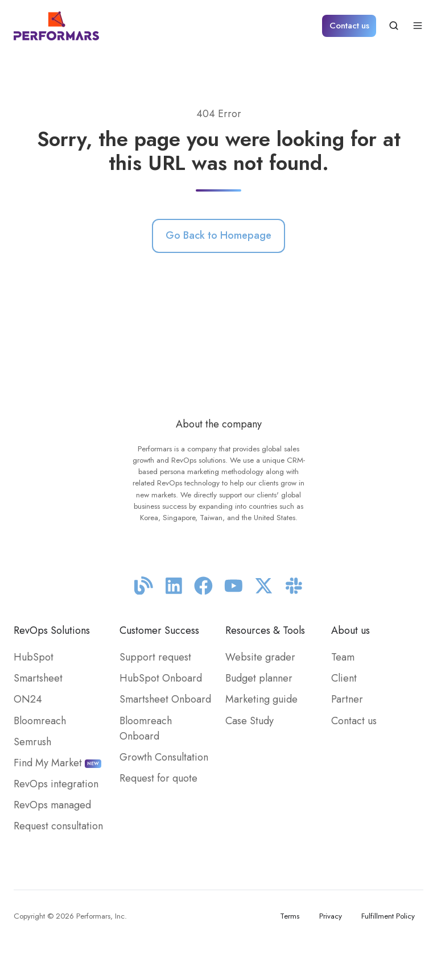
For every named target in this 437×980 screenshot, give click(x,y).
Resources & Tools (265, 630)
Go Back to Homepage (218, 235)
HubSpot (34, 657)
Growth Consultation (164, 757)
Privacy (331, 916)
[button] (394, 26)
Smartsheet (38, 678)
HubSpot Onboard (161, 678)
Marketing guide (261, 699)
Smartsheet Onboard (165, 699)
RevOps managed (52, 805)
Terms (290, 916)
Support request (155, 657)
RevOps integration (56, 784)
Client (344, 678)
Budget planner (259, 678)
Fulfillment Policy (388, 916)
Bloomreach (40, 721)
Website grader (260, 657)
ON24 (28, 699)
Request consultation (58, 826)
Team (343, 657)
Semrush (32, 742)
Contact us (349, 26)
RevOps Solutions (52, 630)
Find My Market (57, 763)
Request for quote (158, 778)
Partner (347, 699)
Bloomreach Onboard (146, 728)
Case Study (250, 721)
